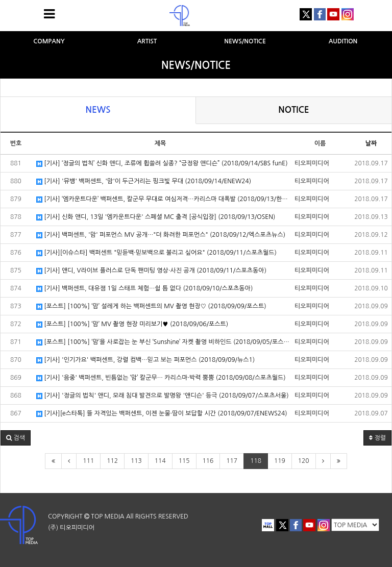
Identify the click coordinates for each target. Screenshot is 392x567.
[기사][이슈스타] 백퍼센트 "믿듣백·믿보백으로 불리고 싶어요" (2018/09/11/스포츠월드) (156, 253)
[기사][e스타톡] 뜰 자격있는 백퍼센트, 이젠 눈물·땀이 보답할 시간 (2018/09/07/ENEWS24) (162, 414)
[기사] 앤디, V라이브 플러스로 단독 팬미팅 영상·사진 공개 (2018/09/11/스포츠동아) (151, 271)
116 (208, 461)
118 (256, 461)
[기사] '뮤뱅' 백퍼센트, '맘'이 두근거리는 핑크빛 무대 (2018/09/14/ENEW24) (144, 181)
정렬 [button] (377, 438)
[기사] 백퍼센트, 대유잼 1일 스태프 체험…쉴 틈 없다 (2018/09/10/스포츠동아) (144, 289)
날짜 (371, 143)
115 (184, 461)
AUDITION (343, 41)
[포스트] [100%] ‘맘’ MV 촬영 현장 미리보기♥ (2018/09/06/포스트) (132, 324)
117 (232, 461)
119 (280, 461)
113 (136, 461)
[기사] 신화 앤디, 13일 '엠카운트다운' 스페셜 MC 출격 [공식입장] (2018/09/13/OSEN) (156, 217)
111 (88, 461)
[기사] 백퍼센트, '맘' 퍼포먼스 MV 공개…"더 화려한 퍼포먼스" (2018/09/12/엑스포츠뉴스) (161, 235)
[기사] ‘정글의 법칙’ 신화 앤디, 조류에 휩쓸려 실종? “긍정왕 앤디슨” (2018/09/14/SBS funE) (162, 164)
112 (112, 461)
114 (160, 461)
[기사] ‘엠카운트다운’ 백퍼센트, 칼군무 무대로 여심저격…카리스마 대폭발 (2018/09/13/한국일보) (163, 199)
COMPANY (49, 41)
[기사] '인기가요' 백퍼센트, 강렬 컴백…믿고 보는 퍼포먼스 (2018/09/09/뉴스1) (145, 360)
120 (304, 461)
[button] (16, 438)
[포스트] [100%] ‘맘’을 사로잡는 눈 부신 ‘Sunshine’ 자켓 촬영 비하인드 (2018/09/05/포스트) (163, 342)
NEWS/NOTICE (245, 41)
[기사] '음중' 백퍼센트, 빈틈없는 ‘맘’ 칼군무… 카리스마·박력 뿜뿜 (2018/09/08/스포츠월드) (161, 378)
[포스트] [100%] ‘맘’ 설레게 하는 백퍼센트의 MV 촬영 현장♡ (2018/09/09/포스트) (151, 306)
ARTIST (147, 41)
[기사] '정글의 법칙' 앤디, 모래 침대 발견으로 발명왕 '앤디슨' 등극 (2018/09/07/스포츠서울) (163, 396)
